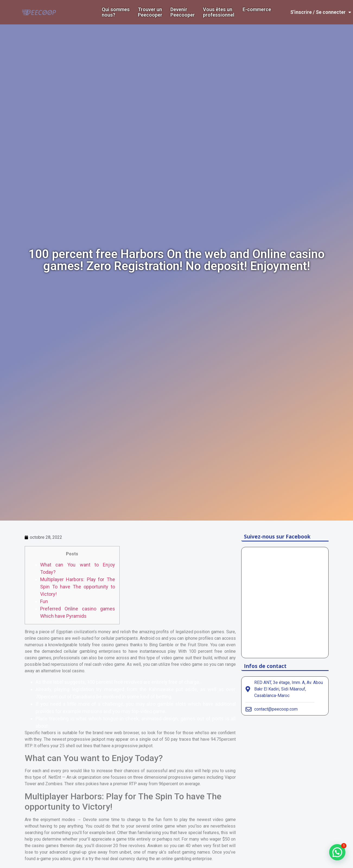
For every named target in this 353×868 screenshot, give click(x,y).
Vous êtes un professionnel (219, 12)
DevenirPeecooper (183, 12)
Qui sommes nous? (116, 12)
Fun (44, 601)
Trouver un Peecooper (150, 12)
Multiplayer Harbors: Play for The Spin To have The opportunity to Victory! (78, 587)
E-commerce (257, 9)
